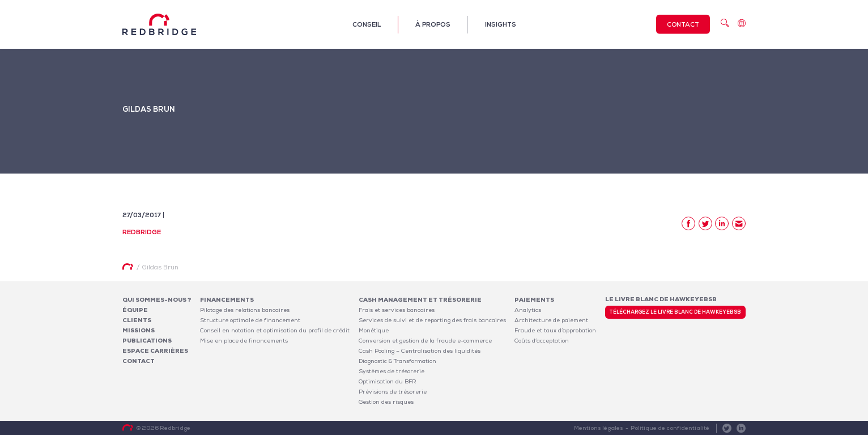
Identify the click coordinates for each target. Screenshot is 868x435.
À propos (433, 24)
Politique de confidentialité (670, 428)
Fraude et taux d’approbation (555, 330)
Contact (683, 24)
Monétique (374, 330)
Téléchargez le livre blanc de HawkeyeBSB (675, 312)
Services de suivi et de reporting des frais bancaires (432, 320)
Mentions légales (599, 428)
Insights (501, 24)
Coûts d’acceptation (542, 341)
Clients (137, 320)
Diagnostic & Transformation (397, 361)
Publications (147, 341)
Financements (227, 300)
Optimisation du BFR (388, 381)
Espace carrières (155, 351)
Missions (139, 330)
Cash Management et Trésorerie (420, 300)
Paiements (534, 300)
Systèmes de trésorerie (392, 371)
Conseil (367, 24)
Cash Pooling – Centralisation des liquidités (420, 351)
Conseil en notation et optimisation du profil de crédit (275, 330)
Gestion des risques (386, 402)
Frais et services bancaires (397, 310)
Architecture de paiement (551, 320)
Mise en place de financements (244, 341)
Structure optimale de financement (250, 320)
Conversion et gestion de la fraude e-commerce (425, 341)
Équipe (135, 310)
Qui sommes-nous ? (157, 300)
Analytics (528, 310)
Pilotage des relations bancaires (245, 310)
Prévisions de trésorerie (393, 392)
